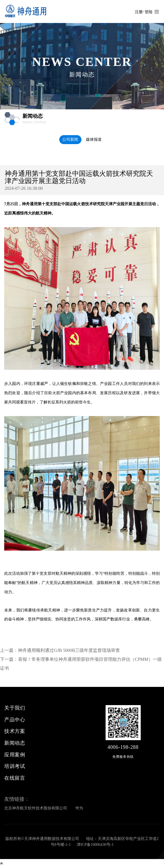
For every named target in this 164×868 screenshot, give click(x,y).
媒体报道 (94, 139)
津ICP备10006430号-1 (95, 845)
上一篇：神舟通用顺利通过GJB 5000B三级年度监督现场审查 (60, 650)
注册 (139, 12)
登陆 (149, 12)
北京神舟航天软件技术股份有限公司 (36, 808)
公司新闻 (70, 139)
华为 (79, 808)
